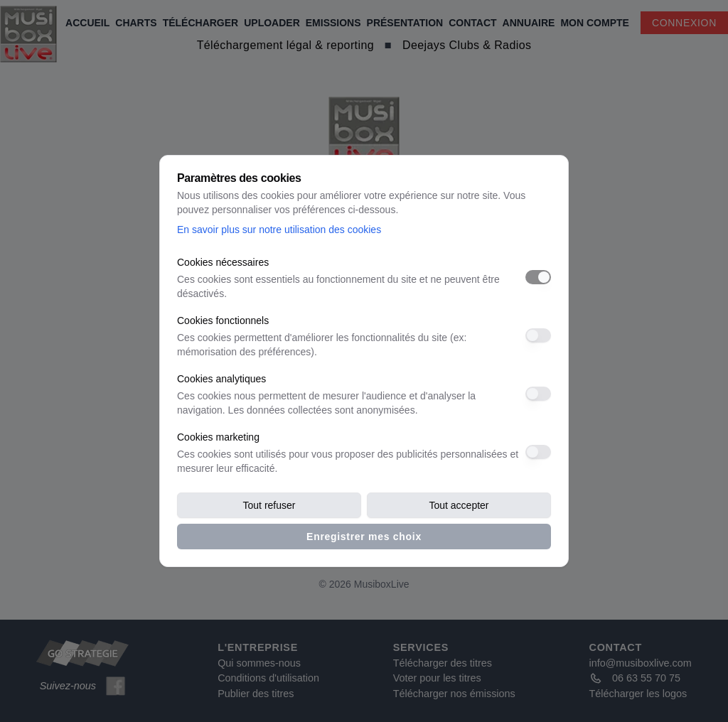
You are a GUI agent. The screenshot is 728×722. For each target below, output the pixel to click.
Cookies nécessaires (223, 262)
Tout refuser (269, 505)
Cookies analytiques (221, 379)
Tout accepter (459, 505)
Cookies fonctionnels (223, 320)
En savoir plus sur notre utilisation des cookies (279, 230)
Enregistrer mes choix (364, 537)
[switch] (538, 277)
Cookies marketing (218, 437)
